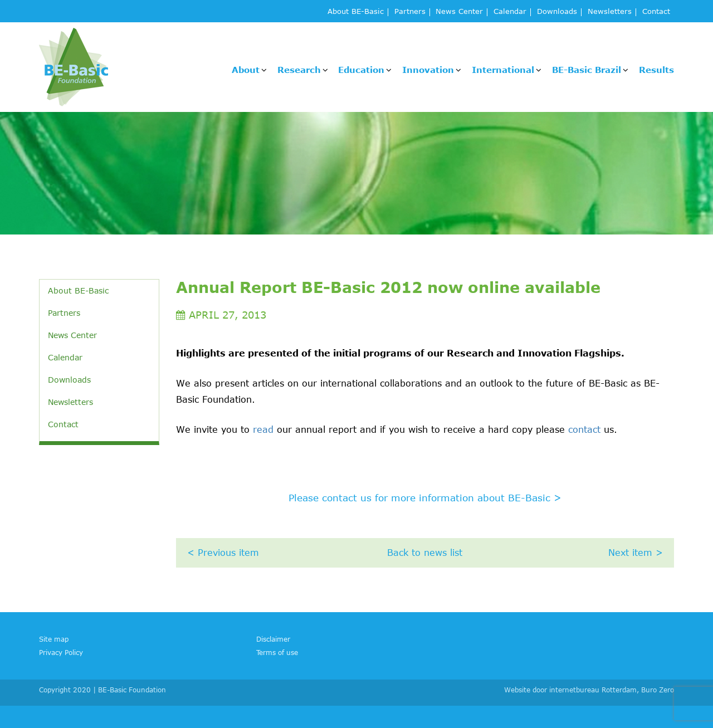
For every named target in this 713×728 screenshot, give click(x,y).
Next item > (636, 553)
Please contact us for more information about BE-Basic (425, 497)
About (246, 70)
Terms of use (277, 652)
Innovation (428, 70)
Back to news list (425, 553)
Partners (410, 12)
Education (361, 70)
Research (299, 70)
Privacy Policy (61, 652)
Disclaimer (273, 639)
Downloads (557, 12)
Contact (656, 12)
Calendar (510, 12)
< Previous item (223, 553)
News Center (459, 12)
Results (656, 70)
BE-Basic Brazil (587, 70)
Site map (54, 639)
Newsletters (610, 12)
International (503, 70)
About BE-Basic (356, 12)
